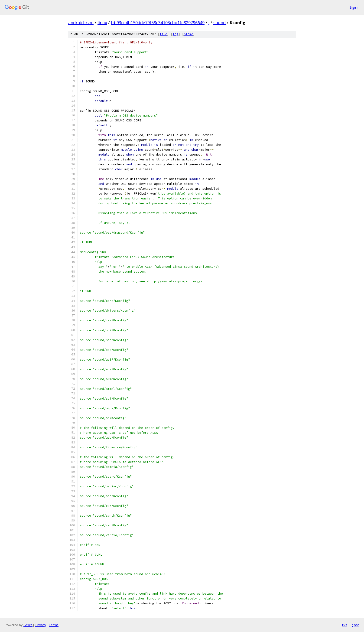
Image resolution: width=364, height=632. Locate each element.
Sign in (354, 7)
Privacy (41, 625)
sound (219, 23)
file (163, 34)
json (356, 625)
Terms (54, 625)
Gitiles (28, 625)
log (175, 34)
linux (102, 23)
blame (188, 34)
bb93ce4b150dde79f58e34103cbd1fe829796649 (158, 23)
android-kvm (81, 23)
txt (344, 625)
